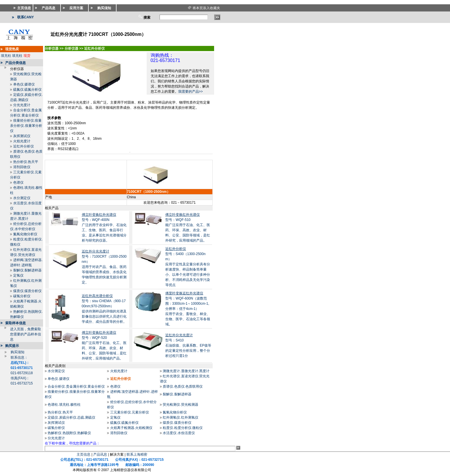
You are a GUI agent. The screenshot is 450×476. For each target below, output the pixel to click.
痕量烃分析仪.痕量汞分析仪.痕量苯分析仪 (26, 126)
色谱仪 (18, 182)
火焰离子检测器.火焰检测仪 (131, 428)
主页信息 (84, 454)
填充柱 (6, 56)
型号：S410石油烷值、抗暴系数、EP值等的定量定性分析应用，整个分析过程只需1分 (188, 345)
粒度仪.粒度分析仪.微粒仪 (183, 428)
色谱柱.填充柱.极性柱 (64, 405)
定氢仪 (18, 275)
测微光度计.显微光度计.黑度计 (186, 371)
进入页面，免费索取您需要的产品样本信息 (26, 334)
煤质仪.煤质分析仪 (27, 291)
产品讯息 (100, 454)
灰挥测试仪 (22, 136)
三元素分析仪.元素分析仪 (130, 412)
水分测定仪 (22, 198)
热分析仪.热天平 (26, 162)
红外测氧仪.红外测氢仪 (180, 417)
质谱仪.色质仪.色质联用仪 (183, 386)
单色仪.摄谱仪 (24, 84)
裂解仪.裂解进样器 (27, 270)
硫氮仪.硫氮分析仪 (27, 90)
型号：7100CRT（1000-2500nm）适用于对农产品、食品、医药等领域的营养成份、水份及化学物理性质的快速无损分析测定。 (104, 267)
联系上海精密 (137, 454)
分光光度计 (22, 105)
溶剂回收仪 (22, 167)
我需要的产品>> (191, 92)
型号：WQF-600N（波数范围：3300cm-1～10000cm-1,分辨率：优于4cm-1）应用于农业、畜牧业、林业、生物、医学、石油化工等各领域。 (188, 309)
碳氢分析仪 (22, 296)
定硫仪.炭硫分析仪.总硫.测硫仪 (71, 417)
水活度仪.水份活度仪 (179, 433)
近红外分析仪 (24, 146)
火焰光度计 (22, 141)
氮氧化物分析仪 (25, 234)
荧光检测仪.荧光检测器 (180, 405)
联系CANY (26, 17)
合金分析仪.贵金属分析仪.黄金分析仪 (76, 386)
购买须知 (18, 352)
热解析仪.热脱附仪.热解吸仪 (69, 433)
